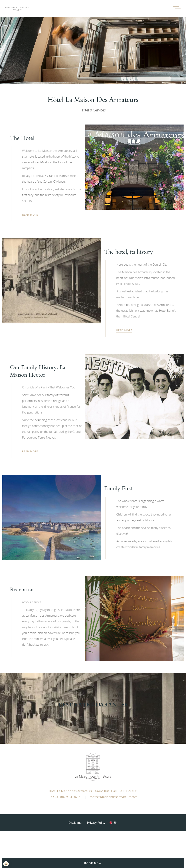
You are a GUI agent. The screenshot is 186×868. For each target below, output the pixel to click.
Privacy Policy (96, 845)
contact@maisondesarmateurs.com (113, 819)
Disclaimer (76, 845)
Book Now (93, 863)
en (116, 845)
